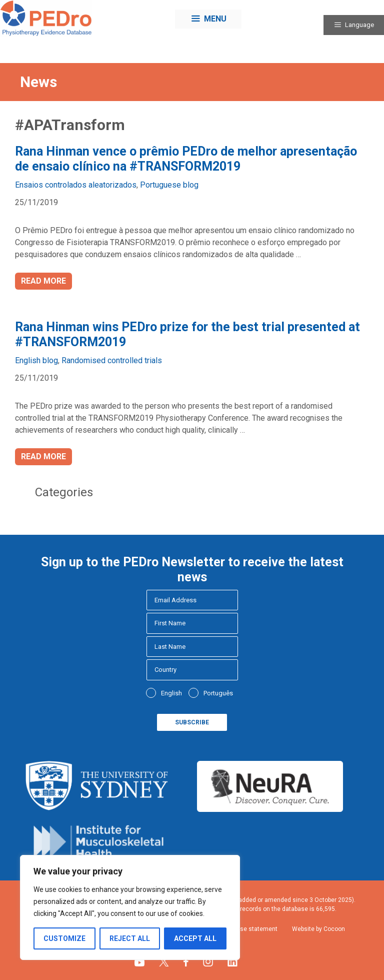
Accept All (195, 938)
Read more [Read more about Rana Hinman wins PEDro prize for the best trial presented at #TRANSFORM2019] (43, 456)
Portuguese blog (169, 185)
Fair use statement (251, 929)
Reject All (130, 938)
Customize (64, 938)
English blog (36, 360)
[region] (130, 907)
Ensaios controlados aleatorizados (76, 185)
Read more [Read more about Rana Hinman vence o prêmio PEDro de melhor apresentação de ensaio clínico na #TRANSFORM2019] (43, 281)
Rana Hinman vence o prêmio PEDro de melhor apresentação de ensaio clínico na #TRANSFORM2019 (186, 159)
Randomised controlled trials (112, 360)
